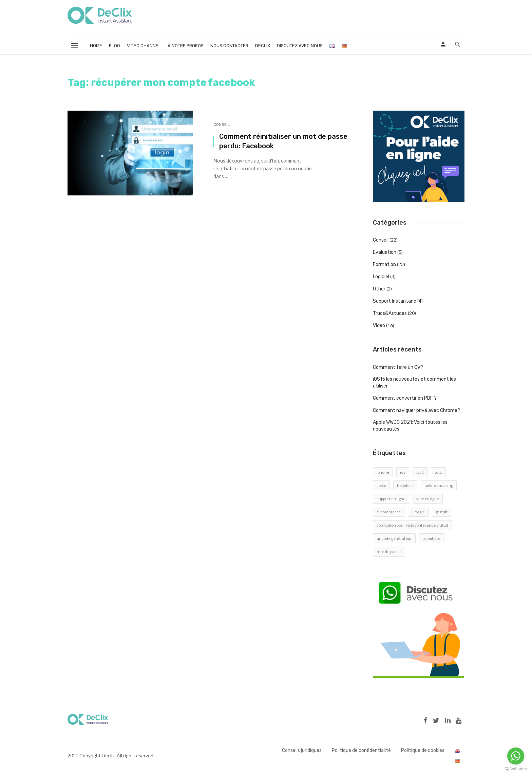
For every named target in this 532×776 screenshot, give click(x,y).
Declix (263, 46)
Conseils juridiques (302, 750)
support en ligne (391, 499)
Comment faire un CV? (398, 367)
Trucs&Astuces (390, 313)
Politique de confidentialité (361, 750)
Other (379, 289)
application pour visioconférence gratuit (412, 525)
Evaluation (385, 252)
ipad (420, 472)
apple (381, 485)
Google (418, 512)
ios (403, 472)
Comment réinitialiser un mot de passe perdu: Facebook (283, 141)
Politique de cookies (423, 750)
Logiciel (381, 277)
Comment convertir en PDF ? (405, 398)
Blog (115, 46)
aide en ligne (428, 499)
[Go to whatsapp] (516, 756)
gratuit (442, 512)
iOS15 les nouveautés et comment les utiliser (414, 383)
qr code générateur (394, 538)
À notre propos (186, 46)
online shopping (439, 485)
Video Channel (144, 46)
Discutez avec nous (300, 46)
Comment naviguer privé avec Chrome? (416, 410)
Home (96, 46)
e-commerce (389, 512)
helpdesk (405, 485)
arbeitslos (432, 538)
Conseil (222, 125)
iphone (383, 472)
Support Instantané (395, 301)
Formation (384, 264)
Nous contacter (229, 46)
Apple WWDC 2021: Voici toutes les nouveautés (410, 426)
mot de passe (389, 552)
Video (379, 326)
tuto (438, 472)
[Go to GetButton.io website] (516, 769)
